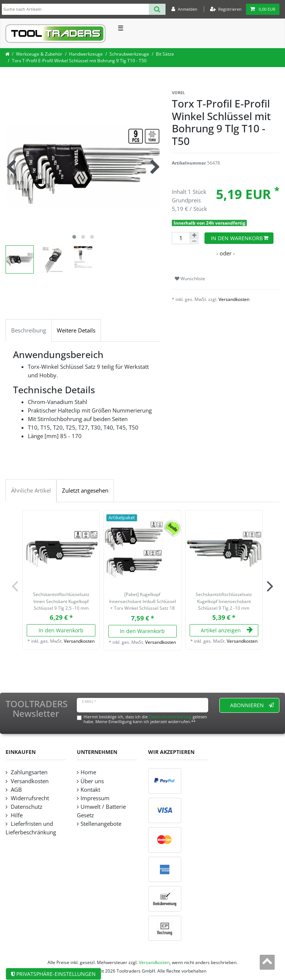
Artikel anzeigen (227, 630)
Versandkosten (234, 299)
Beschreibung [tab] (29, 330)
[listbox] (61, 549)
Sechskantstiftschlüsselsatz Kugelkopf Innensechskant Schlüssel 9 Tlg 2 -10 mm (224, 601)
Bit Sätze (165, 54)
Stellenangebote (101, 824)
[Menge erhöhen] (194, 235)
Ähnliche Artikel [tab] (31, 491)
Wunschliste (190, 279)
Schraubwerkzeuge (129, 54)
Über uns (92, 781)
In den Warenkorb (240, 238)
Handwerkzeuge (86, 54)
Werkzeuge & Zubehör (39, 54)
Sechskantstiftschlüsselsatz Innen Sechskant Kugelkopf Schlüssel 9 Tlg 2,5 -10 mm (61, 601)
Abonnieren (252, 705)
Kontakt (90, 790)
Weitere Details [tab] (76, 330)
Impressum (95, 798)
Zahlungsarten (28, 772)
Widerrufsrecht (29, 798)
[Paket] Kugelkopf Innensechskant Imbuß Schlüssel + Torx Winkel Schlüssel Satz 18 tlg (142, 602)
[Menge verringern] (194, 241)
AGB (16, 790)
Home (88, 772)
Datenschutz (26, 807)
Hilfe (16, 815)
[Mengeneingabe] (181, 238)
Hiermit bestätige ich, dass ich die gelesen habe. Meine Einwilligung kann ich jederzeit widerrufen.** (145, 719)
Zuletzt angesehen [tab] (85, 491)
